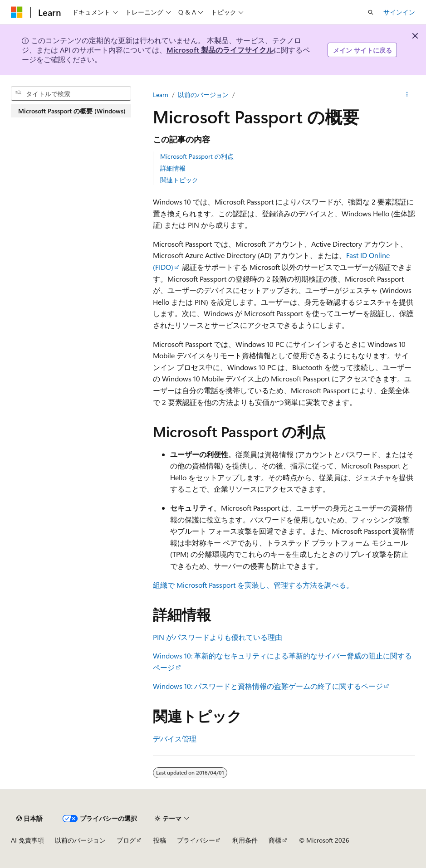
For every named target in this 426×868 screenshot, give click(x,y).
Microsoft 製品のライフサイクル (220, 50)
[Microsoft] (17, 12)
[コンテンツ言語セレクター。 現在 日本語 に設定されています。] (29, 819)
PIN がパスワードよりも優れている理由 (218, 637)
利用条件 (245, 840)
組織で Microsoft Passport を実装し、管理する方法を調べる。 (253, 585)
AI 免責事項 (27, 840)
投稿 (160, 840)
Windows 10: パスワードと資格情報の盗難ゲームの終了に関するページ (268, 686)
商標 (275, 840)
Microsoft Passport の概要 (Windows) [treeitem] (72, 111)
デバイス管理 (175, 739)
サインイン (399, 12)
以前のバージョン (203, 95)
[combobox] (71, 93)
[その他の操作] (407, 95)
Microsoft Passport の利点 (197, 156)
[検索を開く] (371, 12)
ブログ (126, 840)
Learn (161, 95)
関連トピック (179, 180)
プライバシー (196, 840)
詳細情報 (173, 168)
